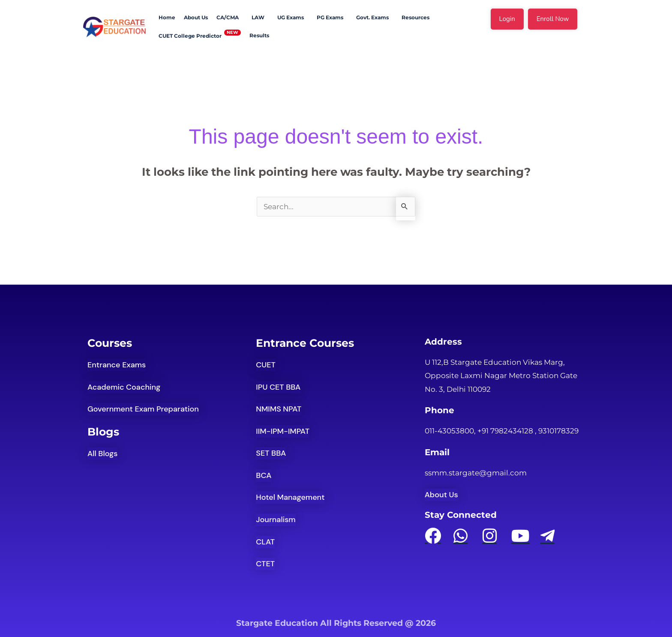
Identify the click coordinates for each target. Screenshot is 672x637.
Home (167, 17)
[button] (230, 18)
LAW (258, 17)
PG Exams (330, 17)
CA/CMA (228, 17)
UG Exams (291, 17)
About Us (196, 17)
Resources (415, 17)
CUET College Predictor (190, 36)
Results (259, 35)
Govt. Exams (372, 17)
